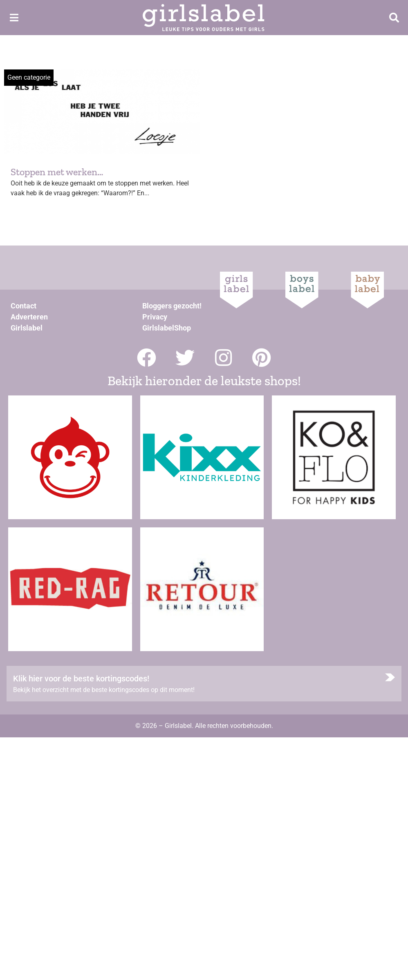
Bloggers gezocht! (172, 306)
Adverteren (29, 317)
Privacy (155, 317)
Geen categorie (29, 77)
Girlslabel (27, 328)
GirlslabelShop (167, 328)
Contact (24, 306)
